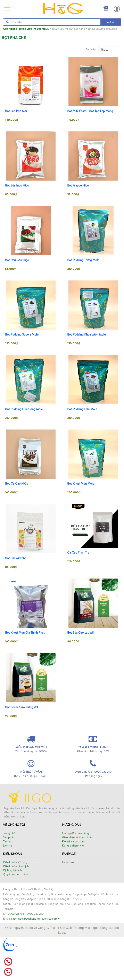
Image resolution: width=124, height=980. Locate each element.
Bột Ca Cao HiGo (17, 484)
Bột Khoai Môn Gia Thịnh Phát (25, 633)
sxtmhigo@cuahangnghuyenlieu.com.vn (36, 962)
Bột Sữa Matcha (16, 558)
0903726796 (16, 957)
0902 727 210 (35, 957)
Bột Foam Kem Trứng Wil (22, 707)
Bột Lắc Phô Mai (16, 111)
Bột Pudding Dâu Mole (82, 409)
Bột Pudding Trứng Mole (83, 260)
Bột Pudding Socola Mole (22, 335)
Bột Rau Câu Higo (17, 260)
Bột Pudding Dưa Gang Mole (24, 409)
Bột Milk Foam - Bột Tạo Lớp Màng (90, 111)
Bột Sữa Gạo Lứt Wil (80, 633)
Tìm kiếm (111, 22)
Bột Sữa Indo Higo (17, 185)
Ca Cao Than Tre (78, 553)
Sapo (62, 975)
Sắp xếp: (91, 49)
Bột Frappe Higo (78, 185)
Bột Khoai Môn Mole (81, 484)
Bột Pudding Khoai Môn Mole (86, 335)
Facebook (68, 905)
